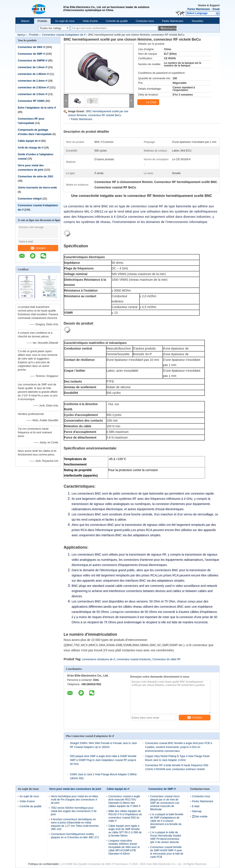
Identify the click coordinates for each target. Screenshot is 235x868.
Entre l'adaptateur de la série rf (37, 108)
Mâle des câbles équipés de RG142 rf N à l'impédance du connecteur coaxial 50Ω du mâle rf (125, 816)
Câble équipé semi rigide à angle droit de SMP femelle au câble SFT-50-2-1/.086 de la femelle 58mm (125, 831)
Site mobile (200, 817)
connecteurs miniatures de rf (98, 659)
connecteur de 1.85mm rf (33, 74)
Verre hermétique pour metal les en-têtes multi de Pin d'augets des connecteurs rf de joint (74, 800)
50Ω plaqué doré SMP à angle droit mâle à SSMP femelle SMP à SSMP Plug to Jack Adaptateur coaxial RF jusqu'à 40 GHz (103, 760)
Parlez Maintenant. (199, 9)
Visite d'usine (90, 21)
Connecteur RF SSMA (31, 101)
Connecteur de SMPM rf (32, 61)
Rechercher (170, 28)
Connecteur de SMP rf (31, 54)
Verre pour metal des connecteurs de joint (75, 789)
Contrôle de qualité (117, 21)
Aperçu (21, 35)
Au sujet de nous (65, 21)
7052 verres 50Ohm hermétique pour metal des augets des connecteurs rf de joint (74, 811)
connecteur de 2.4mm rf (32, 81)
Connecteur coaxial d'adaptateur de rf (64, 35)
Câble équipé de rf (29, 141)
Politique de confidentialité (43, 864)
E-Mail (196, 806)
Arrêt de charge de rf (31, 148)
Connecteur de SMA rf (31, 47)
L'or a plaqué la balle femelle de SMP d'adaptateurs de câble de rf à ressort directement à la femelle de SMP (167, 821)
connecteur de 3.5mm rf (32, 94)
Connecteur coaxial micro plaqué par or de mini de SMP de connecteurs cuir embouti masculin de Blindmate (165, 803)
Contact (38, 248)
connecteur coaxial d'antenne (134, 659)
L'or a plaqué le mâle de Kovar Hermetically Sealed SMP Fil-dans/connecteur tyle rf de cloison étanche (166, 837)
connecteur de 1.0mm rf (32, 67)
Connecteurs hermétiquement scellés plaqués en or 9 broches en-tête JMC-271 (75, 836)
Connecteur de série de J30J (36, 177)
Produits (42, 21)
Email (216, 9)
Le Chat (149, 102)
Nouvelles (198, 21)
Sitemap (197, 811)
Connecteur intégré (30, 199)
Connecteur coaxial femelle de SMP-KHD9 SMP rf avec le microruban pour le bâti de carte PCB (167, 852)
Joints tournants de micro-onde (37, 188)
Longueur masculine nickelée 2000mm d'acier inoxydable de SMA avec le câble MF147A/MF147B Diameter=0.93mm (124, 847)
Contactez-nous (145, 21)
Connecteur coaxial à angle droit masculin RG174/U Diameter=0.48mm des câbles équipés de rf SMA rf (124, 801)
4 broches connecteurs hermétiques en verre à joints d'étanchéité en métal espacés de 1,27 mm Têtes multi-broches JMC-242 (75, 824)
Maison (25, 21)
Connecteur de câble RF (167, 659)
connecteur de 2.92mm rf (33, 87)
